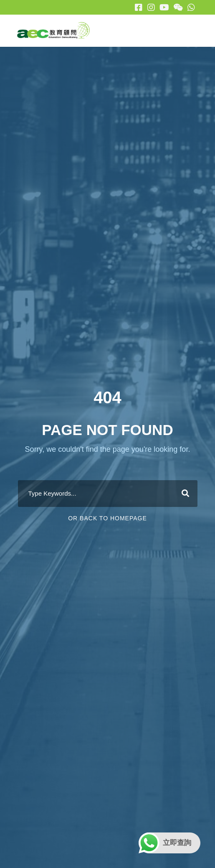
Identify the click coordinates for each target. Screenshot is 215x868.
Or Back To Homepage (107, 518)
